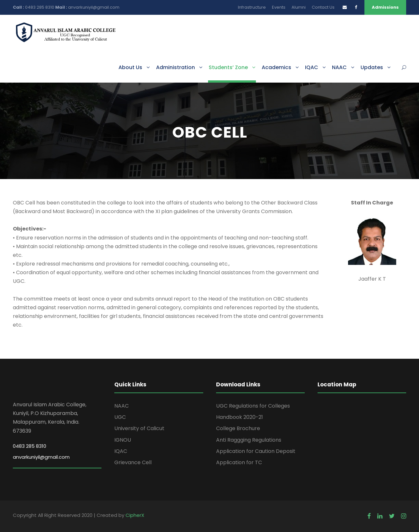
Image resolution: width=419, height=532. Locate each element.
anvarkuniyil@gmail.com (94, 7)
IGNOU (123, 440)
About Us (130, 67)
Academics (276, 67)
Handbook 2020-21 (240, 417)
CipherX (135, 515)
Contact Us (323, 7)
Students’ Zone (228, 67)
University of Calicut (139, 428)
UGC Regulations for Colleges (253, 406)
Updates (372, 67)
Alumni (299, 7)
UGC (120, 417)
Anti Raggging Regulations (249, 440)
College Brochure (238, 428)
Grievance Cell (133, 462)
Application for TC (239, 462)
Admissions (385, 7)
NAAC (339, 67)
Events (279, 7)
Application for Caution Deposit (256, 451)
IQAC (312, 67)
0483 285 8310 (40, 7)
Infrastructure (252, 7)
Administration (175, 67)
